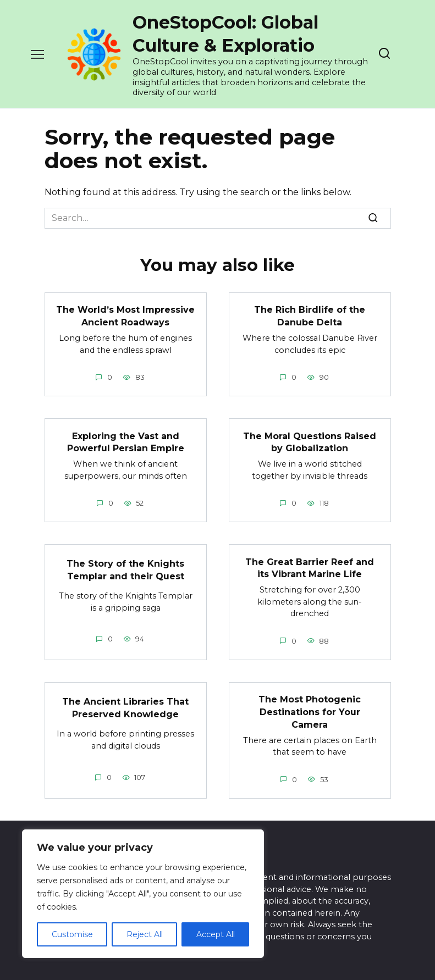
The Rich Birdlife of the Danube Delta (310, 316)
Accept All (216, 934)
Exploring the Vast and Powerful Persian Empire (126, 441)
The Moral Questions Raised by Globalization (310, 441)
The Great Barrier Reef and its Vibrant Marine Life (310, 566)
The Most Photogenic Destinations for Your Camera (310, 710)
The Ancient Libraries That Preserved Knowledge (125, 706)
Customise (72, 934)
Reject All (145, 934)
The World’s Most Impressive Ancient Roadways (125, 316)
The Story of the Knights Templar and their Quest (125, 569)
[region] (143, 894)
